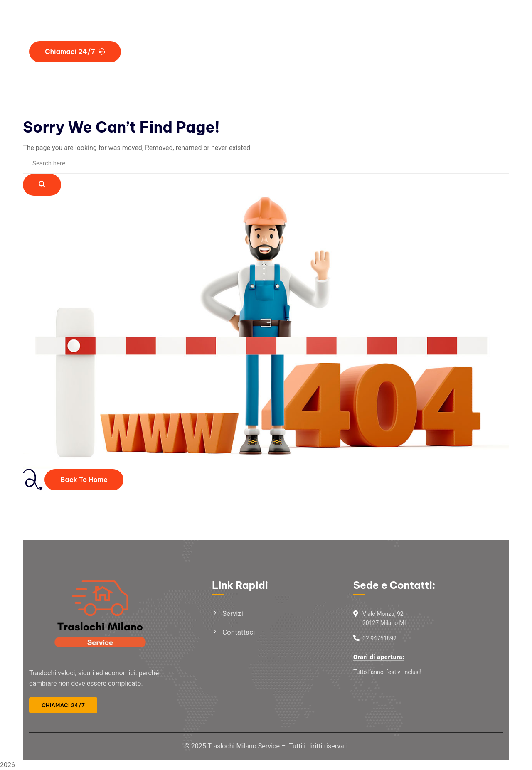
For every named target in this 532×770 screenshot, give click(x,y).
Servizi (233, 613)
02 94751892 (379, 638)
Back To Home (84, 480)
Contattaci (239, 632)
